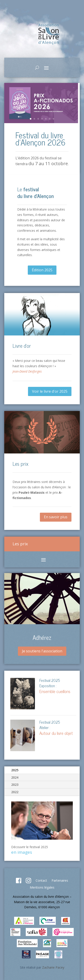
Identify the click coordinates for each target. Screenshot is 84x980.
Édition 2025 (42, 270)
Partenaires (60, 880)
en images (22, 852)
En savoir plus (56, 517)
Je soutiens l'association (42, 651)
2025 (15, 770)
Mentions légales (42, 887)
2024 (15, 777)
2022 (15, 792)
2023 (15, 785)
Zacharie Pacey (53, 967)
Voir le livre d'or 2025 (50, 391)
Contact (41, 880)
